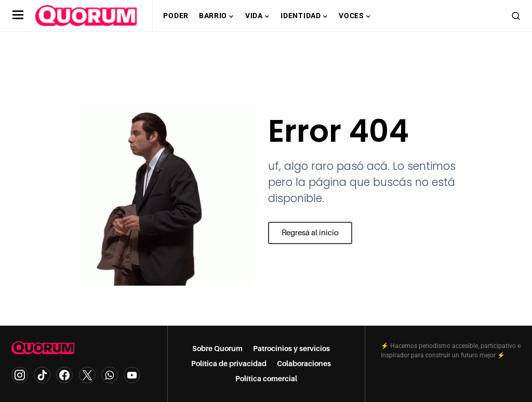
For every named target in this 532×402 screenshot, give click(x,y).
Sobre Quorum (217, 349)
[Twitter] (87, 375)
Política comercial (266, 379)
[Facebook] (64, 375)
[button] (18, 16)
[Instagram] (20, 375)
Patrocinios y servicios (291, 349)
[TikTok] (42, 375)
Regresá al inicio (308, 236)
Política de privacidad (229, 364)
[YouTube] (132, 375)
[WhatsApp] (110, 375)
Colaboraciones (304, 364)
